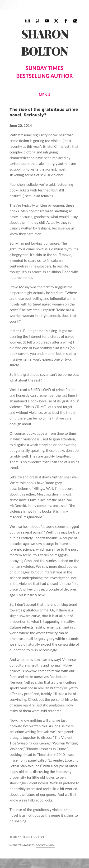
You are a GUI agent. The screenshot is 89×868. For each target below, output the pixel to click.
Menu (44, 95)
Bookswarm (45, 845)
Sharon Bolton (44, 53)
